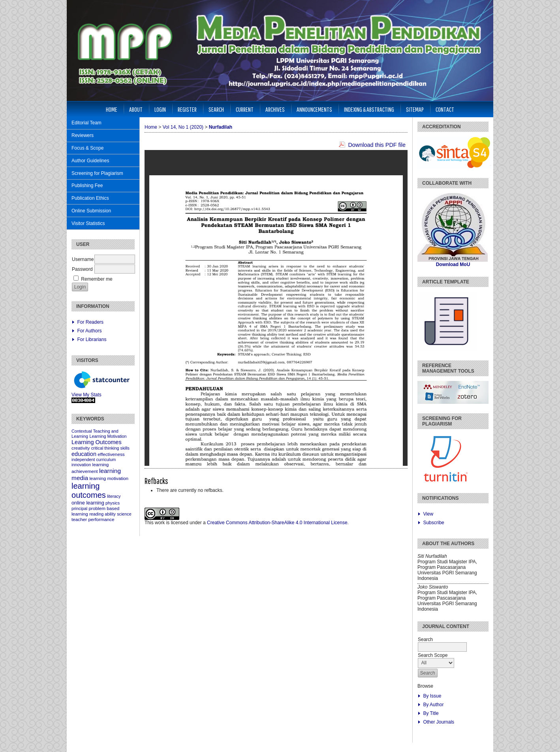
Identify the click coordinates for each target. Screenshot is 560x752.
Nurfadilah (221, 127)
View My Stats (86, 395)
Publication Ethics (90, 198)
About (136, 109)
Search (216, 109)
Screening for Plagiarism (97, 173)
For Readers (90, 322)
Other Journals (439, 722)
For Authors (89, 331)
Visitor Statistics (88, 223)
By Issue (432, 696)
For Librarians (92, 339)
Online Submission (91, 211)
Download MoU (453, 264)
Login (160, 109)
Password (82, 269)
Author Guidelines (90, 161)
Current (245, 109)
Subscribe (433, 523)
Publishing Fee (87, 186)
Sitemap (415, 109)
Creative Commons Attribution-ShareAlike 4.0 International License (277, 523)
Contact (445, 109)
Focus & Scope (87, 148)
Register (187, 109)
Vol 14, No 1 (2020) (183, 127)
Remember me (97, 279)
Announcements (314, 109)
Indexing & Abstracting (369, 109)
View (428, 514)
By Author (433, 705)
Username (83, 259)
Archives (275, 109)
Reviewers (83, 135)
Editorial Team (86, 123)
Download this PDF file (377, 145)
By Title (431, 713)
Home (112, 109)
